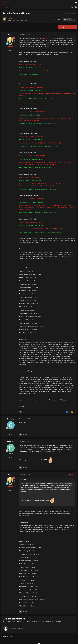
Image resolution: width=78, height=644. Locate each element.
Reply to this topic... (18, 628)
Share (58, 19)
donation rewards (47, 38)
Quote (25, 412)
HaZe (10, 35)
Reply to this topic (67, 27)
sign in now (42, 621)
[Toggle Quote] (22, 480)
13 (11, 457)
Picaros (10, 442)
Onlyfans (10, 419)
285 (11, 50)
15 (11, 434)
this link (65, 400)
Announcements (22, 20)
